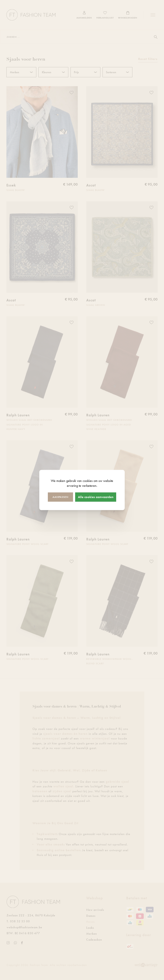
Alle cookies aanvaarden (96, 497)
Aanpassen (60, 497)
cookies (88, 481)
